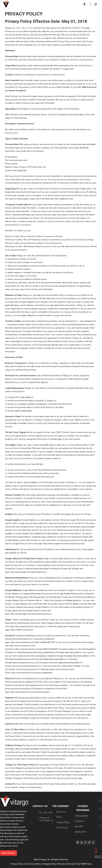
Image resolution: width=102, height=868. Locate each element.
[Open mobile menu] (96, 4)
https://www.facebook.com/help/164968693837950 (33, 642)
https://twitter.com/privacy (22, 630)
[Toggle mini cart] (90, 4)
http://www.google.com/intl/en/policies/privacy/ (64, 544)
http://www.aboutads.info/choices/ (25, 659)
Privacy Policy (17, 864)
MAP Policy (86, 864)
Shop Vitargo (8, 853)
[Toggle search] (84, 4)
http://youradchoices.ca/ (23, 663)
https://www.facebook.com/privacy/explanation (32, 673)
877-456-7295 (46, 813)
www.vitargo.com (53, 28)
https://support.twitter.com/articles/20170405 (61, 623)
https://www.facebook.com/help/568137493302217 (37, 649)
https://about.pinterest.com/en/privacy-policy (30, 692)
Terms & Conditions (33, 864)
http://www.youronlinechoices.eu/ (26, 666)
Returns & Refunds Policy (69, 864)
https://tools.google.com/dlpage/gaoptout (63, 600)
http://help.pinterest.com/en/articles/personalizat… (47, 685)
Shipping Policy (50, 864)
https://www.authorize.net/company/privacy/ (71, 724)
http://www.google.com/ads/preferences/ (28, 572)
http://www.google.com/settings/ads (45, 597)
